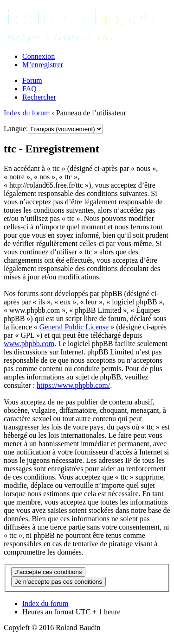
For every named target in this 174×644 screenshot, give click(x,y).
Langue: (16, 129)
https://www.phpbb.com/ (73, 385)
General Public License (74, 327)
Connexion (39, 56)
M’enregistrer (43, 65)
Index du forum (27, 113)
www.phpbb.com (29, 344)
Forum (32, 80)
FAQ (29, 89)
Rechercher (39, 97)
